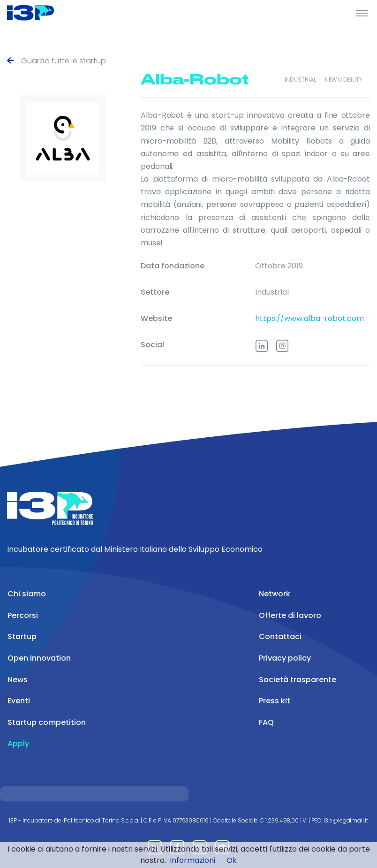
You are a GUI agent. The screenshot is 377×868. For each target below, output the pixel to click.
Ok (232, 860)
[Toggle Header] (362, 13)
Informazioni (192, 860)
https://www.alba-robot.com (309, 316)
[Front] (42, 13)
